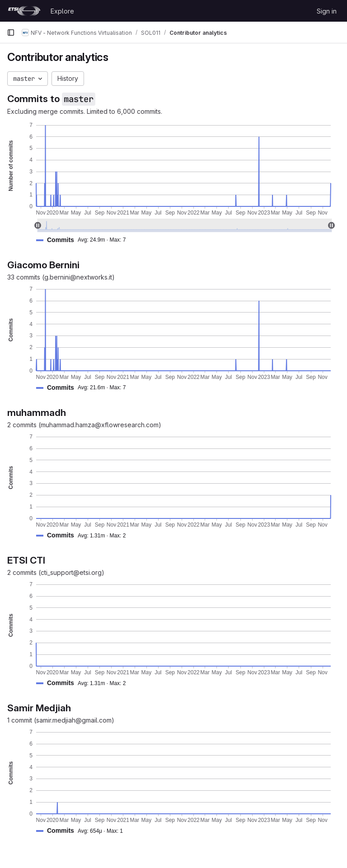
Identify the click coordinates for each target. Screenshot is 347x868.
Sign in (327, 11)
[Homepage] (24, 11)
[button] (84, 240)
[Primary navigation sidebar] (11, 33)
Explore (62, 11)
